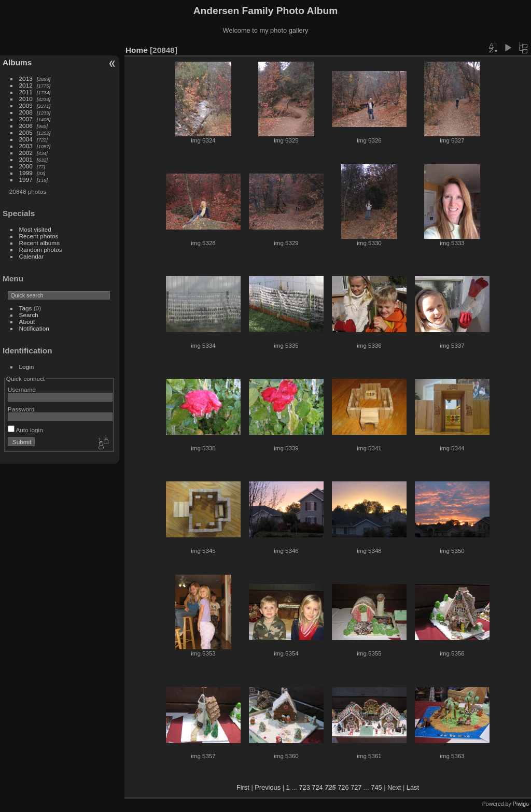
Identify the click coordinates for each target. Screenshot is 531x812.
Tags (26, 308)
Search (29, 315)
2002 (26, 153)
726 (343, 787)
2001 (26, 159)
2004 (26, 139)
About (27, 322)
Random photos (41, 250)
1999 (26, 173)
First (243, 787)
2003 (26, 146)
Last (413, 787)
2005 (26, 132)
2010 (26, 99)
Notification (34, 328)
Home (137, 50)
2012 (26, 85)
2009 (26, 105)
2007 (26, 119)
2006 (26, 126)
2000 (26, 166)
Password (21, 409)
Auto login (25, 430)
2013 (26, 79)
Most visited (35, 229)
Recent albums (39, 243)
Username (22, 389)
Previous (268, 787)
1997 (26, 180)
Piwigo (521, 804)
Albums (17, 62)
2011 (26, 92)
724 (317, 787)
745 (376, 787)
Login (27, 367)
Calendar (32, 256)
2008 (26, 112)
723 (304, 787)
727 (356, 787)
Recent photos (39, 236)
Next (394, 787)
